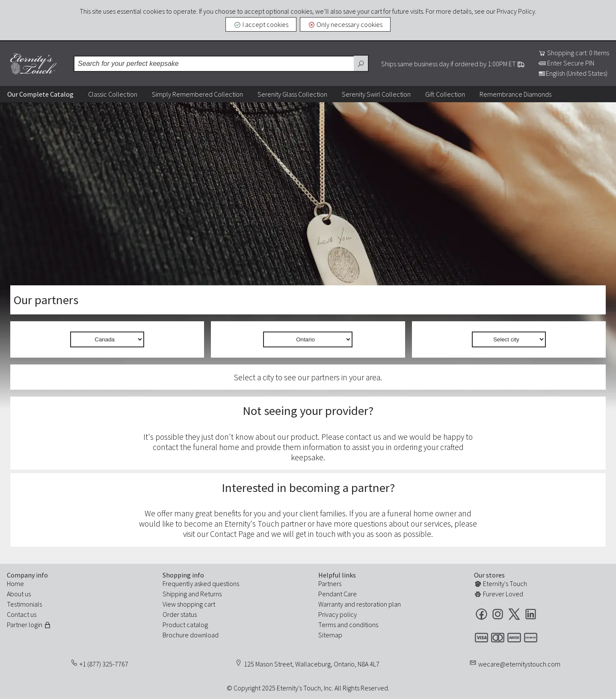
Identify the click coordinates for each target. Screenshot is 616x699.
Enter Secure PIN (566, 63)
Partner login (29, 625)
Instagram (498, 614)
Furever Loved (499, 594)
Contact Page (232, 534)
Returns (211, 594)
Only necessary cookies (345, 24)
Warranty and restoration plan (360, 604)
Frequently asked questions (201, 583)
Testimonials (24, 604)
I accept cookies (261, 24)
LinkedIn (531, 614)
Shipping (175, 594)
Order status (180, 614)
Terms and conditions (348, 625)
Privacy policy (338, 614)
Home (15, 583)
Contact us (22, 614)
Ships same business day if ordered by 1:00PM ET (453, 64)
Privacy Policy (516, 11)
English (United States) (573, 73)
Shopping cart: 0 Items (574, 53)
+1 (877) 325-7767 (104, 664)
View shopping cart (189, 604)
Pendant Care (338, 594)
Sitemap (330, 635)
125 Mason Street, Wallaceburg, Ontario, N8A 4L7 (312, 664)
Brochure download (191, 635)
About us (19, 594)
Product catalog (185, 625)
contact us (363, 437)
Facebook (481, 614)
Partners (330, 583)
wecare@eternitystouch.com (519, 664)
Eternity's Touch (33, 64)
